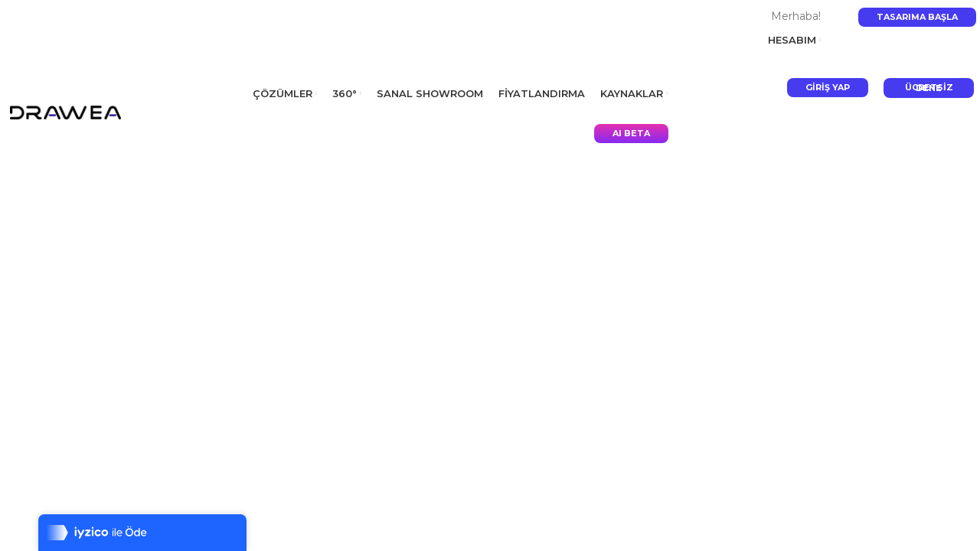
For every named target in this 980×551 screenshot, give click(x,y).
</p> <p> (490, 275)
